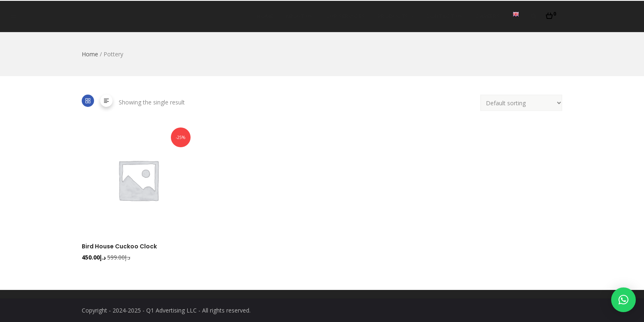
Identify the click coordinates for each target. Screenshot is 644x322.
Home (265, 16)
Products (395, 16)
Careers (488, 16)
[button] (551, 14)
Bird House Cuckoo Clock (119, 246)
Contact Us (444, 16)
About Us (299, 16)
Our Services (345, 16)
